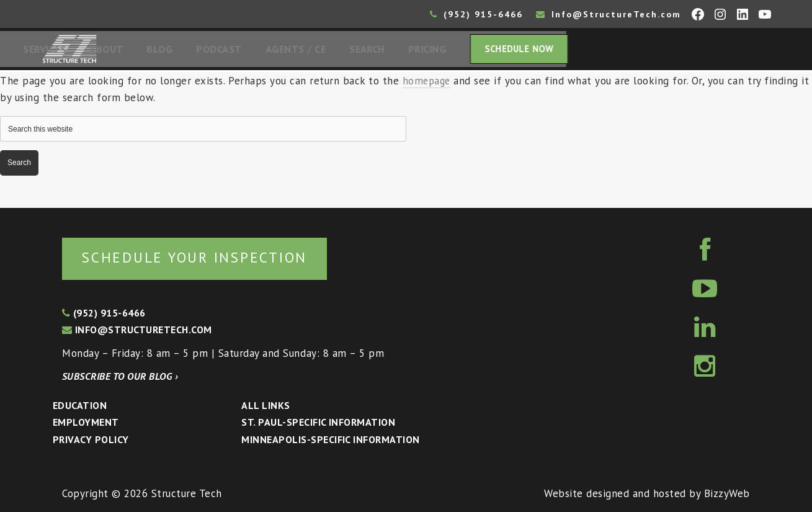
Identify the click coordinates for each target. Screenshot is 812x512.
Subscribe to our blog (120, 376)
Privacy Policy (91, 439)
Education (80, 406)
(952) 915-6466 (476, 14)
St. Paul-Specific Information (318, 423)
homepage (428, 84)
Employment (86, 423)
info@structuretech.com (137, 330)
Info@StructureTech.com (609, 14)
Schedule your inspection (208, 257)
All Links (265, 406)
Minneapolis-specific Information (330, 439)
